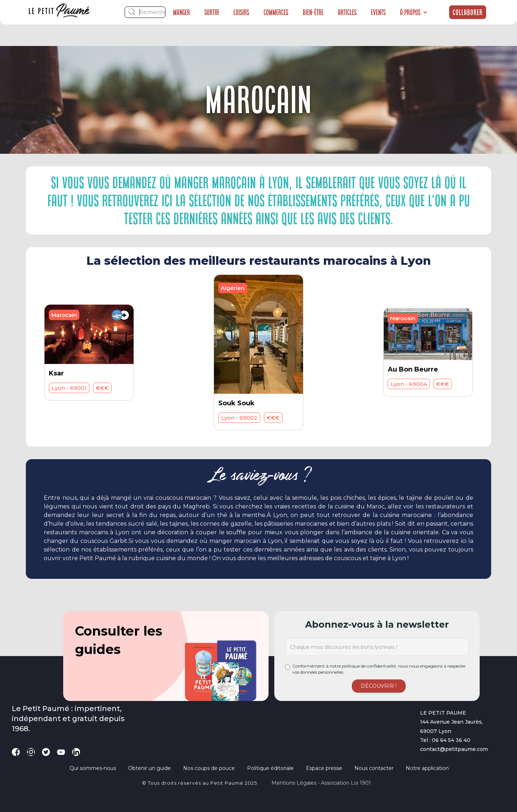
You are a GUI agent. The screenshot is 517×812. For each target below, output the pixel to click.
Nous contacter (374, 768)
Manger (181, 12)
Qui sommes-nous (93, 768)
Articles (347, 12)
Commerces (276, 12)
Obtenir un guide (150, 768)
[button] (414, 12)
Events (378, 12)
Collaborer (468, 12)
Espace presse (324, 768)
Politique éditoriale (270, 768)
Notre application (427, 768)
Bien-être (313, 12)
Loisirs (241, 12)
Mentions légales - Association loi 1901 (321, 783)
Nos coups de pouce (209, 768)
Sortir (212, 12)
